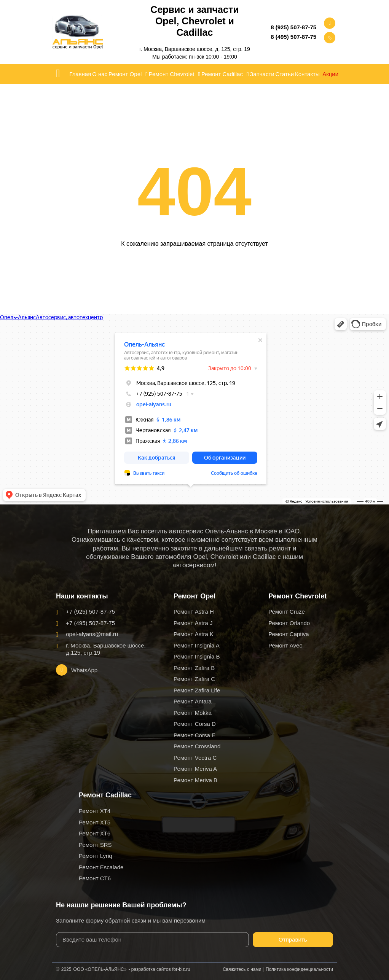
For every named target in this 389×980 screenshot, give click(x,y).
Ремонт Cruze (287, 612)
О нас (100, 74)
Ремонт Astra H (194, 612)
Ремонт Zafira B (194, 668)
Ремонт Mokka (193, 713)
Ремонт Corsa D (195, 724)
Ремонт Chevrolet (175, 74)
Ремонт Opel (128, 74)
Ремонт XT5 (95, 822)
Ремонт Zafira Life (197, 690)
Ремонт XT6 (95, 833)
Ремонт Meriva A (195, 769)
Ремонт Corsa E (194, 735)
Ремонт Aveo (285, 645)
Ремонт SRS (95, 845)
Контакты (307, 74)
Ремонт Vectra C (195, 758)
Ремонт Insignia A (197, 645)
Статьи (285, 74)
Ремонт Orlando (289, 623)
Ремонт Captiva (289, 634)
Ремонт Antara (193, 701)
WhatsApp (84, 670)
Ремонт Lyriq (96, 856)
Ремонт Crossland (197, 746)
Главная (80, 74)
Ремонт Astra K (194, 634)
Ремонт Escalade (101, 867)
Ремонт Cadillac (225, 74)
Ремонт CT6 (95, 878)
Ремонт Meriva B (195, 780)
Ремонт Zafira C (194, 679)
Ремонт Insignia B (197, 656)
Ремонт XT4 (95, 811)
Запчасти (262, 74)
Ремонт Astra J (193, 623)
